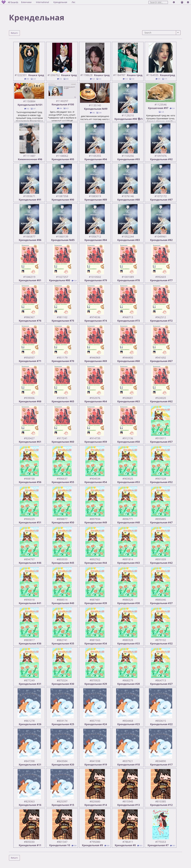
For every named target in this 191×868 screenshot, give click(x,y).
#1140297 (62, 100)
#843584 (62, 760)
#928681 (128, 397)
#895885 (161, 518)
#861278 (29, 720)
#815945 (128, 801)
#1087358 (62, 195)
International (47, 2)
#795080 (95, 841)
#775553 (161, 841)
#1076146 (128, 195)
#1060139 (62, 236)
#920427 (29, 438)
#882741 (62, 639)
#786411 (128, 841)
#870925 (95, 680)
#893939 (62, 559)
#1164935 (152, 74)
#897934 (95, 518)
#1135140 (95, 105)
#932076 (95, 397)
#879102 (161, 639)
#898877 (62, 518)
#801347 (62, 841)
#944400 (128, 357)
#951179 (62, 357)
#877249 (29, 680)
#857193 (95, 720)
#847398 (29, 760)
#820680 (95, 801)
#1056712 (95, 236)
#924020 (161, 397)
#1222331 (21, 74)
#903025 (128, 478)
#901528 (161, 478)
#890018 (29, 599)
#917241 (62, 438)
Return (14, 33)
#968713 (128, 316)
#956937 (29, 357)
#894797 (29, 559)
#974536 (95, 316)
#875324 (62, 680)
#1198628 (86, 74)
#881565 (95, 639)
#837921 (128, 760)
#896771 (128, 518)
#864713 (161, 680)
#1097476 (161, 155)
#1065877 (29, 236)
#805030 (29, 841)
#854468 (128, 720)
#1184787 (119, 74)
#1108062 (62, 155)
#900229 (29, 518)
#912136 (128, 438)
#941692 (161, 357)
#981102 (62, 316)
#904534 (95, 478)
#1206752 (54, 74)
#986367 (29, 316)
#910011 (161, 438)
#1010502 (95, 276)
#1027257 (62, 276)
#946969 (95, 357)
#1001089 (128, 276)
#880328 (128, 639)
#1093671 (29, 195)
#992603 (161, 276)
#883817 (29, 639)
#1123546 (161, 104)
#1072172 (161, 195)
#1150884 (29, 101)
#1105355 (95, 155)
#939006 (29, 397)
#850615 (161, 720)
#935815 (62, 397)
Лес (78, 2)
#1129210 (128, 115)
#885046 (161, 599)
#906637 (62, 478)
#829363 (29, 801)
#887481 (95, 599)
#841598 (95, 760)
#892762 (95, 559)
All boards (16, 2)
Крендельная (65, 2)
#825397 (62, 801)
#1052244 (128, 236)
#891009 (161, 559)
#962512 (161, 316)
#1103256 (128, 155)
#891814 (128, 559)
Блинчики (31, 2)
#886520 (128, 599)
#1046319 (29, 276)
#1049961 (161, 236)
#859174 (62, 720)
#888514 (62, 599)
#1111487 (29, 155)
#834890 (161, 760)
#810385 (161, 801)
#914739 (95, 438)
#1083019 (95, 195)
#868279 (128, 680)
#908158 (29, 478)
